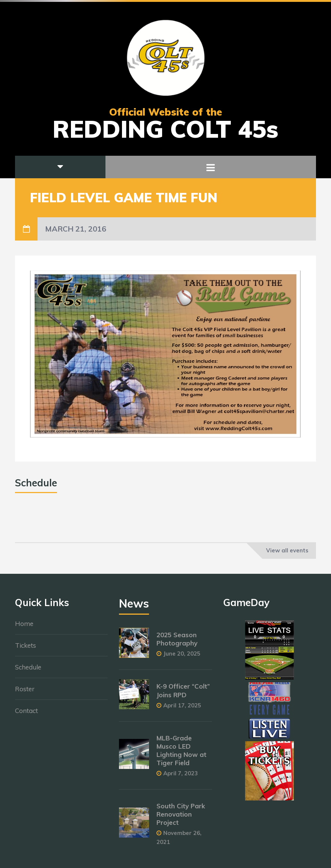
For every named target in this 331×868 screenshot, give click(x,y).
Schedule (28, 671)
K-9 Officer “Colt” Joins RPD (183, 694)
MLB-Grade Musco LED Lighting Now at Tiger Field (181, 754)
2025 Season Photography (177, 643)
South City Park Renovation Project (181, 818)
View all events (287, 550)
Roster (25, 693)
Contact (26, 714)
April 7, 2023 (181, 777)
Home (24, 627)
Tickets (26, 649)
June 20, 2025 (182, 657)
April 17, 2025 (182, 709)
